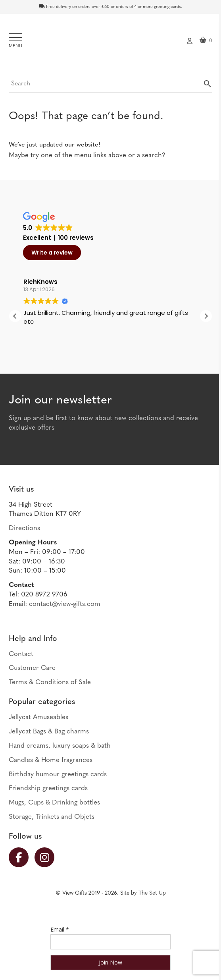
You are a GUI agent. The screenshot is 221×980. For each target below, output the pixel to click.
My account (190, 40)
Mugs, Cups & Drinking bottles (54, 803)
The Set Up (152, 893)
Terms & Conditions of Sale (50, 682)
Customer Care (32, 668)
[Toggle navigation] (16, 41)
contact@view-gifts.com (65, 604)
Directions (24, 528)
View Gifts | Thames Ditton (111, 43)
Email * (60, 929)
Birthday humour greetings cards (58, 775)
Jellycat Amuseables (38, 717)
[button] (206, 316)
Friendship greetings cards (48, 788)
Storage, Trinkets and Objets (52, 817)
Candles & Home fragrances (51, 760)
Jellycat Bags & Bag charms (49, 732)
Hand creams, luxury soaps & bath (60, 746)
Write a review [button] (52, 253)
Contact (21, 654)
